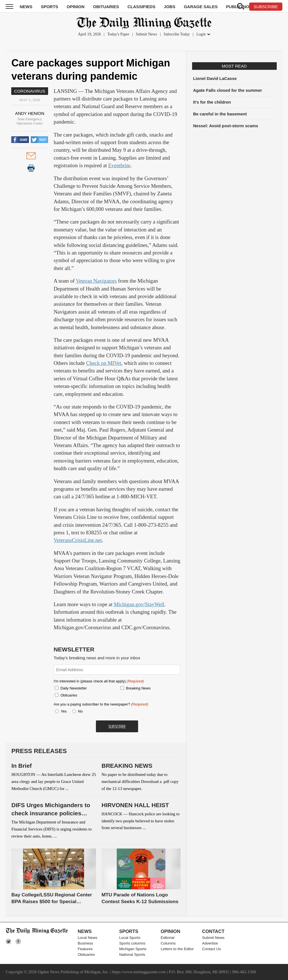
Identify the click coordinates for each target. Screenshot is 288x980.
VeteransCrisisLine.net (78, 540)
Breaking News (138, 688)
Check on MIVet (104, 363)
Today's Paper (118, 34)
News (26, 7)
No (80, 711)
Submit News (147, 34)
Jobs (170, 7)
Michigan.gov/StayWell (139, 604)
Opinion (76, 7)
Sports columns (132, 943)
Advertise (210, 943)
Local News (87, 938)
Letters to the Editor (177, 949)
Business (85, 943)
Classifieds (141, 7)
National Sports (132, 955)
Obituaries (106, 7)
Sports (49, 7)
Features (85, 949)
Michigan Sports (133, 949)
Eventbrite (119, 165)
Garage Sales (201, 7)
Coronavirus (30, 91)
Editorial (167, 938)
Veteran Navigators (96, 281)
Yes (63, 711)
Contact (213, 931)
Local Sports (130, 938)
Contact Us (212, 949)
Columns (168, 943)
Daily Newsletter (74, 688)
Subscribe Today (177, 34)
